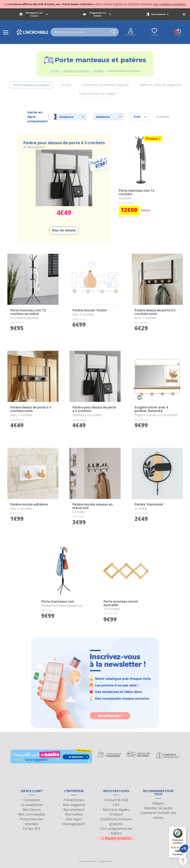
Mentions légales (116, 810)
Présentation (74, 800)
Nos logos (74, 819)
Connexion (32, 800)
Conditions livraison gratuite (116, 821)
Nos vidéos (74, 814)
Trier (140, 117)
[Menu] (184, 829)
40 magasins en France (37, 14)
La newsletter (32, 805)
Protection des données (32, 821)
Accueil (54, 71)
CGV (116, 805)
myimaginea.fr (74, 824)
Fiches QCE (32, 828)
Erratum (116, 814)
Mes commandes (32, 814)
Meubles (98, 71)
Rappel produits (116, 838)
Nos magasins (74, 805)
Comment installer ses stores (158, 815)
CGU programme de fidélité (116, 831)
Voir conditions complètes (170, 4)
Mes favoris (32, 810)
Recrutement (160, 14)
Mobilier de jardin (158, 808)
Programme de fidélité (100, 14)
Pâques (158, 803)
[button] (184, 849)
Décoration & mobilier (76, 71)
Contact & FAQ (116, 800)
